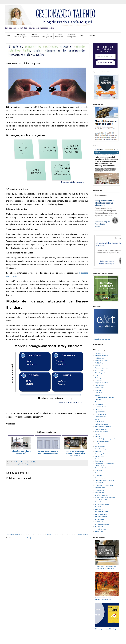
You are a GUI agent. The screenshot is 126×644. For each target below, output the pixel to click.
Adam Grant (99, 353)
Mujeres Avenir (100, 456)
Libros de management (102, 442)
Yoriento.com (99, 532)
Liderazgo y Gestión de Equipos (21, 464)
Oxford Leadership (101, 468)
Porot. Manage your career (103, 478)
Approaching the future (102, 368)
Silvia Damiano (99, 493)
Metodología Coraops (102, 454)
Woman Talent (100, 519)
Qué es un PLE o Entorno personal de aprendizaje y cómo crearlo (75, 453)
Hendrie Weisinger (101, 429)
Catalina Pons (99, 388)
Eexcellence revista (101, 402)
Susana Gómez (100, 502)
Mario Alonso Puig (101, 449)
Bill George (98, 378)
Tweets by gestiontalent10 (102, 339)
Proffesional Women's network (105, 480)
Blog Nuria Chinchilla (102, 383)
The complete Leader (102, 512)
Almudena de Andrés (102, 356)
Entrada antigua (83, 535)
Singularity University (102, 495)
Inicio (49, 535)
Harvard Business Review (103, 427)
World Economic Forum (102, 524)
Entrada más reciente (14, 535)
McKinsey (98, 451)
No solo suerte (100, 459)
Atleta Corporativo (101, 373)
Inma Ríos (98, 437)
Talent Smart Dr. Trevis (102, 504)
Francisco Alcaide (100, 417)
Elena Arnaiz (99, 404)
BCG (96, 375)
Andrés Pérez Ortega (102, 361)
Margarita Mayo (100, 447)
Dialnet (97, 395)
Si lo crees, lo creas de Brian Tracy (105, 629)
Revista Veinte (100, 490)
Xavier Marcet (99, 527)
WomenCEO (99, 522)
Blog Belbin (98, 380)
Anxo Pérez (99, 366)
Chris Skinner (99, 390)
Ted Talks (98, 507)
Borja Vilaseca (99, 385)
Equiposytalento (100, 412)
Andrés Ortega (100, 358)
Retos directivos (100, 488)
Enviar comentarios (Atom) (23, 538)
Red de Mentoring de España (104, 485)
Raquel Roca (99, 483)
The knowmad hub (101, 514)
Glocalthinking (100, 422)
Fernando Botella (100, 414)
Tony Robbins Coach (101, 517)
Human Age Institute (102, 432)
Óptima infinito (100, 461)
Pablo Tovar (98, 470)
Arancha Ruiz (99, 371)
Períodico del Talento (102, 473)
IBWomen (98, 434)
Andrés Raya (99, 363)
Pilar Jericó (98, 475)
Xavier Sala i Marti (101, 529)
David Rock (98, 393)
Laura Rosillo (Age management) (105, 439)
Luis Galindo (99, 444)
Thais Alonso (99, 509)
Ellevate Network (100, 407)
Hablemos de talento (102, 424)
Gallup (97, 419)
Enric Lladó (98, 409)
